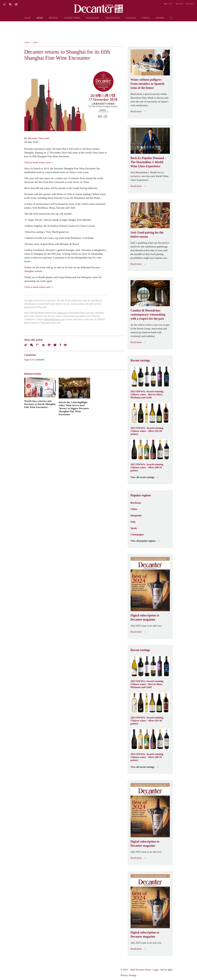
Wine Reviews (112, 18)
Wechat (32, 345)
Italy (133, 522)
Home (27, 18)
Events (146, 18)
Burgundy (136, 515)
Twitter (55, 345)
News (40, 18)
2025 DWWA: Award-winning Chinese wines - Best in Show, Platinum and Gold (147, 394)
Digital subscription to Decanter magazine (145, 617)
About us (179, 4)
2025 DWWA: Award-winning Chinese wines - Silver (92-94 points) (147, 431)
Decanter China (98, 9)
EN (166, 4)
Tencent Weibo (37, 345)
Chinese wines (72, 18)
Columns (131, 18)
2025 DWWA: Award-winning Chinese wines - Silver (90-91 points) (147, 467)
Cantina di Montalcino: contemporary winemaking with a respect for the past (148, 314)
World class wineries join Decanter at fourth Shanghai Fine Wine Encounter (40, 404)
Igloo (170, 970)
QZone (43, 345)
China (134, 509)
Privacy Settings (128, 975)
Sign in (28, 359)
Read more (138, 111)
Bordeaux (136, 503)
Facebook (60, 345)
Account (190, 4)
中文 (171, 4)
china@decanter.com (54, 319)
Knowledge (92, 18)
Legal (155, 970)
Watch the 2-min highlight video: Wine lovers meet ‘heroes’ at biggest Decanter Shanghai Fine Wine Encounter (74, 408)
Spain (134, 528)
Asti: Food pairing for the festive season (147, 235)
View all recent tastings (144, 477)
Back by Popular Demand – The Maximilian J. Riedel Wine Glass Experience (148, 162)
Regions (53, 18)
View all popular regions (145, 541)
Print (65, 345)
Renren (49, 345)
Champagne (137, 534)
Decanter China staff (38, 138)
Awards (160, 18)
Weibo (26, 345)
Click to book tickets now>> (39, 162)
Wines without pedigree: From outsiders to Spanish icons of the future (148, 84)
